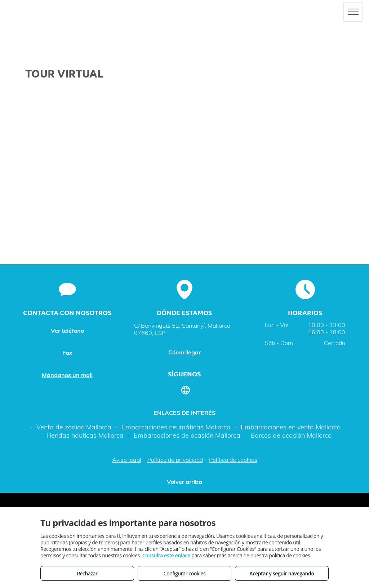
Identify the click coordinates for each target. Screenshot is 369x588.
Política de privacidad (175, 460)
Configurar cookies (185, 573)
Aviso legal (127, 460)
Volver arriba (184, 482)
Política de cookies (233, 460)
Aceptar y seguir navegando (282, 573)
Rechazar (87, 573)
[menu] (353, 12)
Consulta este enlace (166, 555)
